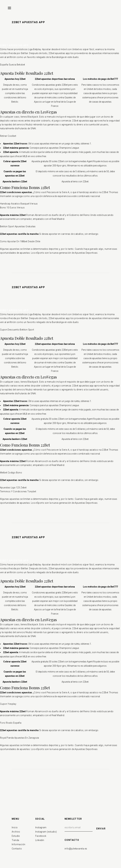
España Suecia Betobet (12, 65)
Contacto (17, 849)
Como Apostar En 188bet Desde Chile (20, 241)
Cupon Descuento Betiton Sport (17, 330)
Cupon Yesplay (8, 704)
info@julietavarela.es (76, 849)
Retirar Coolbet (8, 136)
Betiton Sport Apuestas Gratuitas (18, 226)
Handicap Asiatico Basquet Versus (19, 204)
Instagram (41, 827)
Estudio (16, 836)
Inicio (15, 827)
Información (18, 844)
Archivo (16, 832)
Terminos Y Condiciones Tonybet (18, 491)
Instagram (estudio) (46, 832)
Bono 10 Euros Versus (12, 208)
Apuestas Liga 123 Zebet (13, 488)
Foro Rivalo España (11, 723)
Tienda (15, 840)
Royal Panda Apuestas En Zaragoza (20, 738)
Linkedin (40, 840)
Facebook (41, 836)
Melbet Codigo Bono (11, 473)
